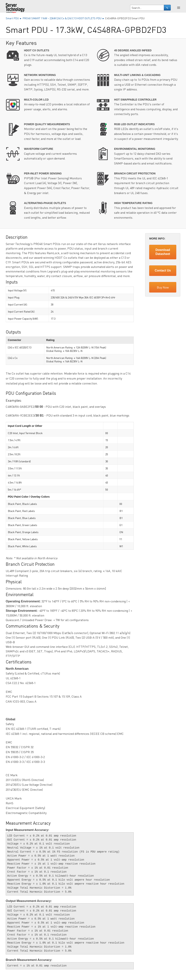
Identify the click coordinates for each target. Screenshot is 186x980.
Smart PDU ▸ (14, 18)
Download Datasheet (163, 252)
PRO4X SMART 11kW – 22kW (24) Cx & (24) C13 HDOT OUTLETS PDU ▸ (64, 18)
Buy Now (163, 287)
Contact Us (163, 270)
